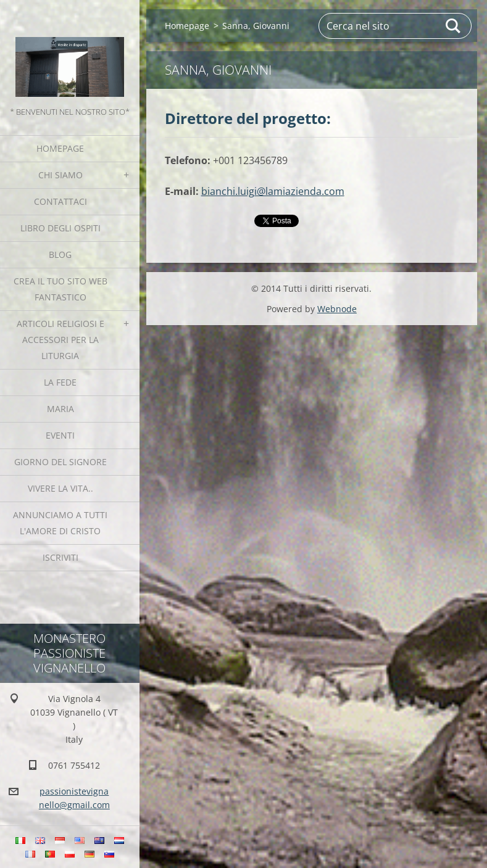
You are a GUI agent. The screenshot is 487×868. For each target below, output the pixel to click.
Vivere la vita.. (60, 488)
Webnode (337, 309)
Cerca (454, 26)
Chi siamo (60, 175)
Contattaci (60, 201)
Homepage (60, 148)
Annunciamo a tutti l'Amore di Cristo (60, 523)
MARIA (60, 409)
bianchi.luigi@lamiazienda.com (273, 191)
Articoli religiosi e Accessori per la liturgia (60, 340)
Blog (60, 254)
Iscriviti (60, 557)
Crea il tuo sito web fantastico (60, 289)
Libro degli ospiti (60, 228)
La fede (60, 382)
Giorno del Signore (60, 462)
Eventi (60, 435)
